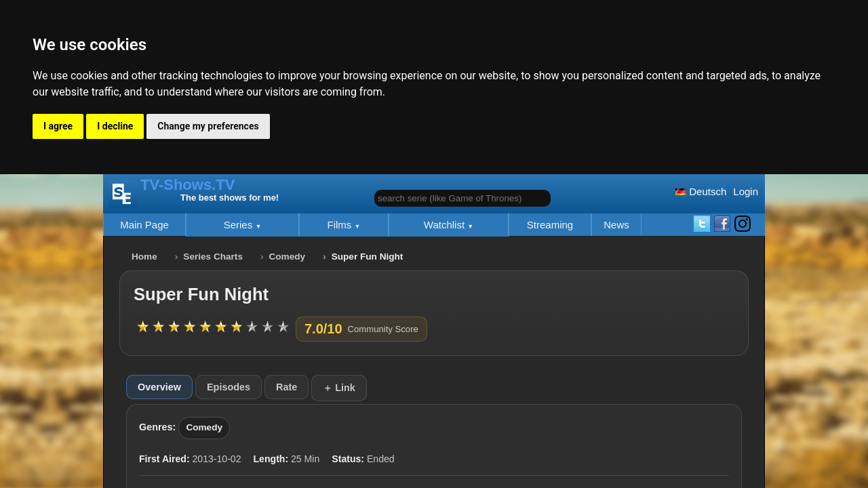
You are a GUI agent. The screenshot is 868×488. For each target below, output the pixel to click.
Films (341, 225)
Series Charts (213, 257)
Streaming (550, 225)
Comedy (288, 257)
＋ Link (339, 388)
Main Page (144, 225)
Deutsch (701, 191)
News (616, 225)
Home (144, 257)
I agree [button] (58, 126)
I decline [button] (115, 126)
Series (240, 225)
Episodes (229, 387)
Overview (159, 387)
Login (746, 191)
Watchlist (446, 225)
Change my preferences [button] (208, 126)
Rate (287, 387)
